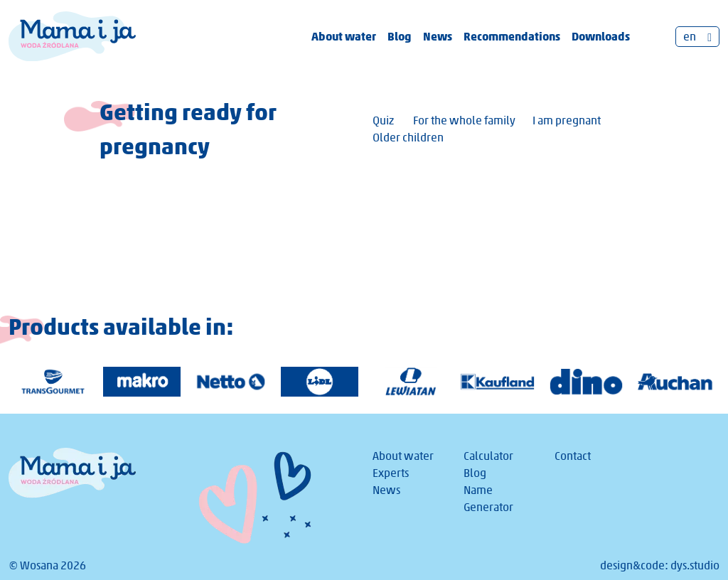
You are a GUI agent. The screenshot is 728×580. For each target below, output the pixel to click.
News (438, 36)
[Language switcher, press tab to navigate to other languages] (697, 37)
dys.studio (695, 565)
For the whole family (464, 120)
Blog (400, 36)
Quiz (383, 120)
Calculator (488, 456)
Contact (573, 456)
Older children (408, 138)
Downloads (601, 36)
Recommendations (512, 36)
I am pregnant (567, 120)
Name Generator (488, 499)
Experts (391, 473)
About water (344, 36)
